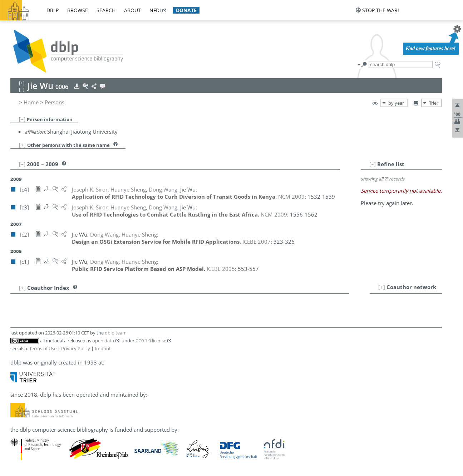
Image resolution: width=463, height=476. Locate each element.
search (106, 10)
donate (186, 10)
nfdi (155, 10)
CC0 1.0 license (151, 341)
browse (78, 10)
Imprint (103, 348)
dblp (53, 10)
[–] (22, 119)
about (132, 10)
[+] (22, 145)
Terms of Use (43, 348)
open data (103, 341)
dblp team (116, 333)
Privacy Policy (76, 348)
